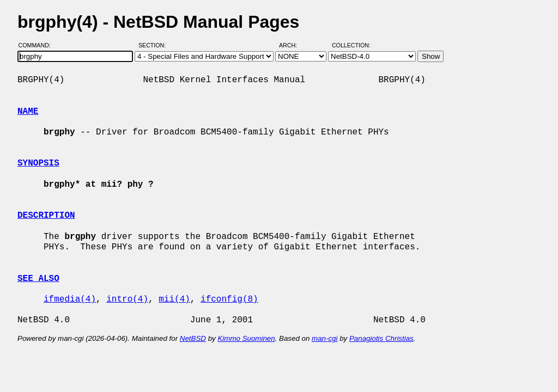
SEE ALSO (38, 279)
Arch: (293, 45)
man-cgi (325, 338)
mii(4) (174, 299)
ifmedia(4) (70, 299)
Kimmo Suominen (246, 338)
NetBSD (193, 338)
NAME (28, 112)
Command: (38, 45)
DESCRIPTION (46, 216)
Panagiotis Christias (381, 338)
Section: (154, 45)
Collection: (351, 45)
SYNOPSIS (38, 163)
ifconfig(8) (229, 299)
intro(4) (127, 299)
